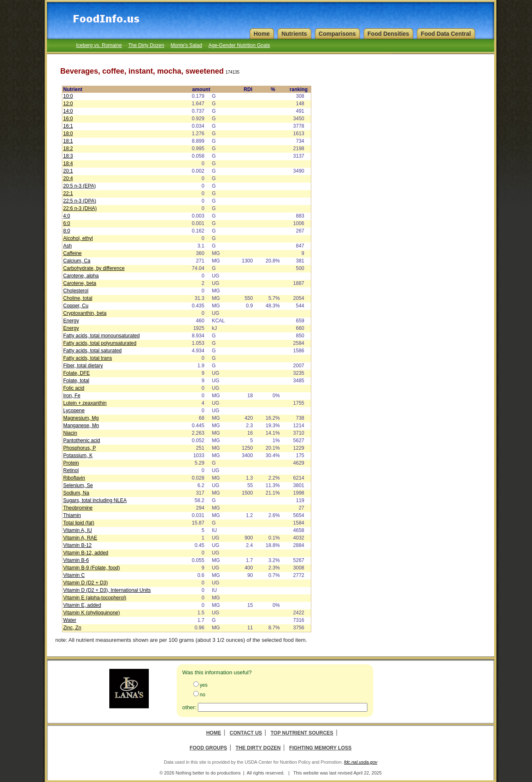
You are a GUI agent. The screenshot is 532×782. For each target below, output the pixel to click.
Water (70, 620)
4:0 (67, 216)
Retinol (71, 470)
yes (204, 685)
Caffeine (72, 253)
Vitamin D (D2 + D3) (85, 583)
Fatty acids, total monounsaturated (101, 336)
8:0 (67, 231)
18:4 (68, 163)
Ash (68, 246)
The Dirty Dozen (146, 45)
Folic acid (74, 388)
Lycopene (74, 411)
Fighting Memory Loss (320, 748)
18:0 (68, 134)
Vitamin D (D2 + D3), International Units (107, 590)
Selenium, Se (78, 485)
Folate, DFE (76, 373)
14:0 (68, 111)
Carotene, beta (80, 283)
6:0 (67, 223)
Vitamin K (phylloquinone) (92, 613)
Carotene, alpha (81, 276)
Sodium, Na (76, 493)
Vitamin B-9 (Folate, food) (92, 568)
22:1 (68, 193)
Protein (71, 463)
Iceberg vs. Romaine (99, 45)
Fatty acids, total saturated (92, 351)
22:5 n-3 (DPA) (80, 201)
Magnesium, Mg (81, 418)
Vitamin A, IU (78, 530)
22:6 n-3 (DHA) (80, 208)
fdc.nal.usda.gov (361, 762)
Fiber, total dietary (83, 366)
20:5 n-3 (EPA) (79, 186)
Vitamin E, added (82, 605)
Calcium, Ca (77, 261)
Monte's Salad (186, 45)
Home (214, 733)
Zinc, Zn (72, 628)
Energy (71, 321)
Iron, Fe (72, 396)
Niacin (70, 433)
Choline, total (78, 298)
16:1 (68, 126)
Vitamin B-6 (76, 560)
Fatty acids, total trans (87, 358)
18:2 (68, 148)
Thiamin (72, 515)
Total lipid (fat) (79, 523)
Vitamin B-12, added (86, 553)
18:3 (68, 156)
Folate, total (76, 381)
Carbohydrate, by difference (94, 268)
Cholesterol (76, 291)
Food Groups (208, 748)
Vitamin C (74, 575)
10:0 (68, 96)
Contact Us (246, 733)
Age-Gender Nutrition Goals (239, 45)
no (203, 695)
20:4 (68, 178)
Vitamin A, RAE (80, 538)
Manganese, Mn (81, 426)
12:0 (68, 104)
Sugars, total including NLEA (95, 500)
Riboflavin (74, 478)
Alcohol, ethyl (78, 238)
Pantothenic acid (82, 440)
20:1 (68, 171)
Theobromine (78, 508)
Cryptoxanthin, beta (85, 313)
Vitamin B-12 (77, 545)
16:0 (68, 119)
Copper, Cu (76, 306)
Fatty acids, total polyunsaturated (100, 343)
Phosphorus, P (80, 448)
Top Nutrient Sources (302, 733)
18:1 (68, 141)
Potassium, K (78, 455)
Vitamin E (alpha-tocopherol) (95, 598)
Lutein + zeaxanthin (85, 403)
